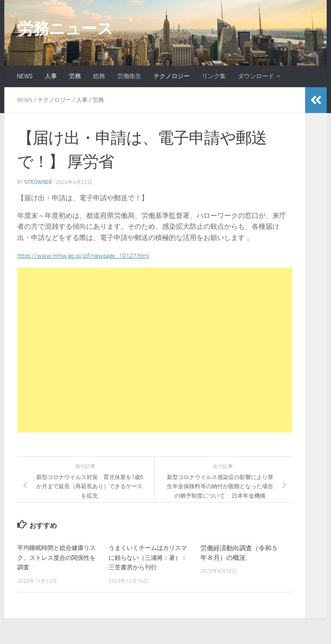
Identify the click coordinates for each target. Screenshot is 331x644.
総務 (99, 76)
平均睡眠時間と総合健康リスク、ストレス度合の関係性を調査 (56, 557)
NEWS (25, 76)
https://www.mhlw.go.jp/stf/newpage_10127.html (91, 255)
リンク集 (214, 76)
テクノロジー (172, 76)
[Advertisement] (155, 350)
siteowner (38, 182)
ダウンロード (256, 76)
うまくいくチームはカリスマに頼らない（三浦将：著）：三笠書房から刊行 (147, 557)
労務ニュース (65, 28)
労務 (75, 76)
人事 (51, 76)
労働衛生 (129, 76)
